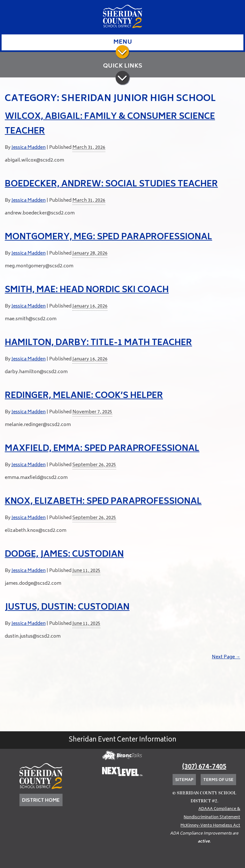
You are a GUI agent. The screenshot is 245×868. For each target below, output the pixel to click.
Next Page (226, 657)
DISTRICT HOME (41, 801)
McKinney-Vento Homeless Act (210, 826)
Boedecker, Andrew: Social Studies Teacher (111, 184)
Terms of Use (218, 780)
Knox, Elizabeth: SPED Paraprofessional (103, 502)
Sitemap (184, 780)
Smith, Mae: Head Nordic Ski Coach (87, 290)
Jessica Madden (29, 148)
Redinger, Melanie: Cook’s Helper (84, 396)
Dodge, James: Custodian (64, 555)
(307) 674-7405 (204, 767)
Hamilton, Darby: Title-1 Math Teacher (98, 343)
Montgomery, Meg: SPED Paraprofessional (108, 237)
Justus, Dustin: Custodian (67, 608)
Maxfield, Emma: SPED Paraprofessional (102, 449)
